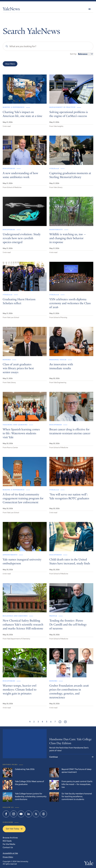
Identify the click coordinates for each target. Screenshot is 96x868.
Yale (89, 864)
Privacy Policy (8, 857)
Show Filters (10, 64)
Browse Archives (10, 838)
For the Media (9, 844)
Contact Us (8, 847)
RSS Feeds (7, 841)
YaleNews (11, 9)
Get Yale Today (14, 829)
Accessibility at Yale (10, 853)
